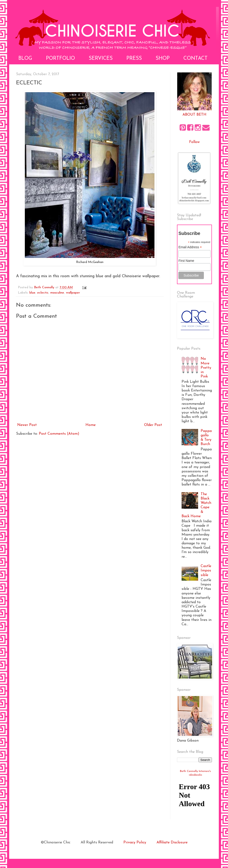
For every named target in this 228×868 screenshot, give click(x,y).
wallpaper (73, 293)
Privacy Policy (135, 842)
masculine (57, 293)
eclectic (43, 293)
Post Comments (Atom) (59, 434)
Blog (25, 59)
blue (32, 293)
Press (134, 59)
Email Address (190, 247)
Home (91, 425)
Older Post (153, 425)
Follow (194, 142)
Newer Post (27, 425)
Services (101, 59)
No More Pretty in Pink (206, 368)
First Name (186, 261)
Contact (195, 59)
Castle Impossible (206, 571)
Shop (163, 59)
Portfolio (60, 59)
